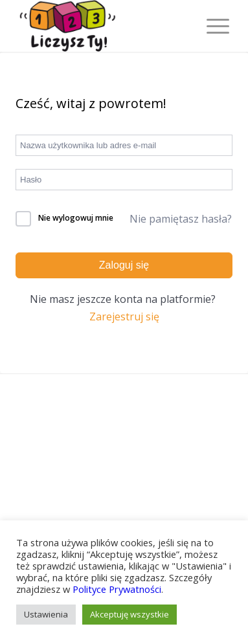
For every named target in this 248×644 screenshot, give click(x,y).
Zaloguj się (124, 265)
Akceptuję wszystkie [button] (130, 614)
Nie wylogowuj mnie (76, 218)
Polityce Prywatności (117, 589)
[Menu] (211, 26)
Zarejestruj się (124, 316)
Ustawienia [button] (46, 614)
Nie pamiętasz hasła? (181, 219)
